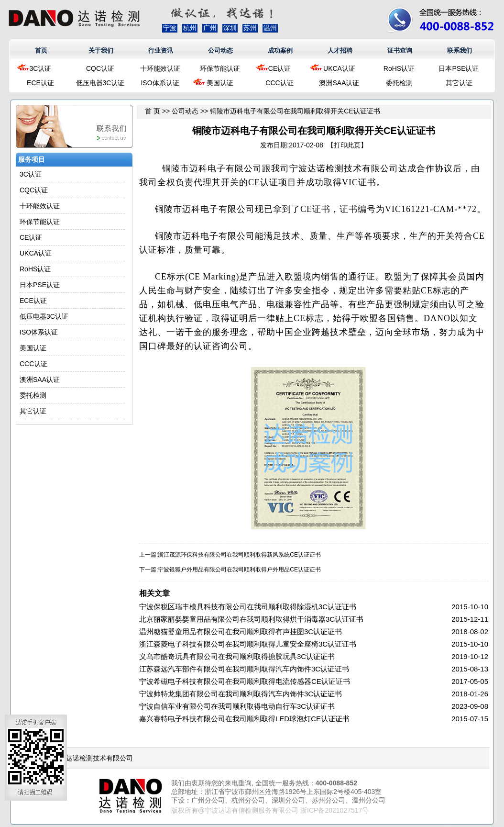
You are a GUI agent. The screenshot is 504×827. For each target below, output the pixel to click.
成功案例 (280, 50)
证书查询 (400, 50)
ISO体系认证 (160, 83)
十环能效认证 (160, 68)
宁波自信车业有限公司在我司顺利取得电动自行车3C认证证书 (237, 706)
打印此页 (347, 145)
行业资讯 (161, 50)
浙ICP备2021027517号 (334, 810)
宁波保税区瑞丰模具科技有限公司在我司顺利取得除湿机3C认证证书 (248, 607)
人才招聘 (340, 50)
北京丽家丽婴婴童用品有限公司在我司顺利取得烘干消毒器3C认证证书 (251, 619)
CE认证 (279, 68)
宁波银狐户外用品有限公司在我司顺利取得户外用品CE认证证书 (239, 570)
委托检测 (399, 83)
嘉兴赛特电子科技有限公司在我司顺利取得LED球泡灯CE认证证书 (244, 719)
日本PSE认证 (459, 68)
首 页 (153, 111)
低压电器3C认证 (100, 83)
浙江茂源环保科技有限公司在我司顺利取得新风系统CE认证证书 (239, 555)
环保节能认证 (220, 68)
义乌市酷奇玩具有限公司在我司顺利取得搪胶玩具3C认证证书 (237, 656)
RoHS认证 (399, 68)
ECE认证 (40, 83)
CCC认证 (279, 83)
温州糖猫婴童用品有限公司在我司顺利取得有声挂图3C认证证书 (241, 631)
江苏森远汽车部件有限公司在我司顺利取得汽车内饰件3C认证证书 (244, 669)
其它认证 (459, 83)
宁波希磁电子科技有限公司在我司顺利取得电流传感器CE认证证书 (245, 681)
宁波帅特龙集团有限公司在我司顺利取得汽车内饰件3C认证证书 (241, 694)
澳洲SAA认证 (339, 83)
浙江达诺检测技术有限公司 (93, 758)
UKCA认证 (339, 68)
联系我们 (460, 50)
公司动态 (220, 50)
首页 (41, 50)
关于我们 (101, 50)
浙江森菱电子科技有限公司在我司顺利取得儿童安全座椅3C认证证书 (248, 644)
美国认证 (220, 83)
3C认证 (41, 68)
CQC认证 (100, 68)
